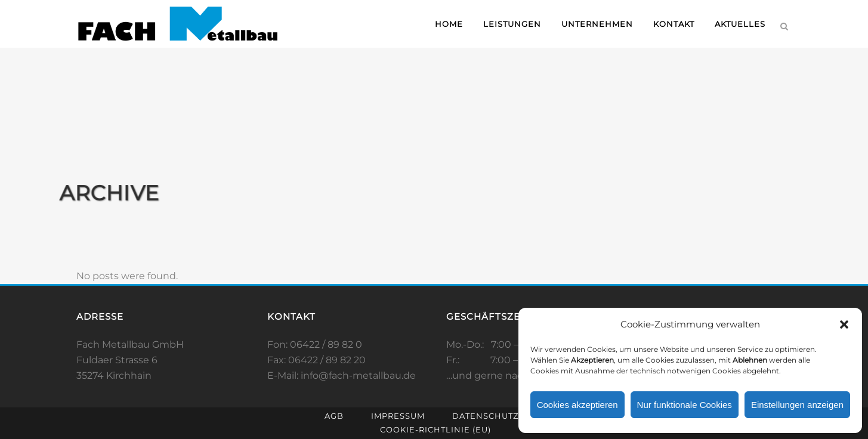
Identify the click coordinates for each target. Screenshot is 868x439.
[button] (844, 324)
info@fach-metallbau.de (358, 375)
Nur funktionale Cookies (685, 405)
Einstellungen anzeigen (797, 405)
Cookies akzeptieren (577, 405)
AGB (334, 416)
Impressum (398, 416)
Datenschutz (485, 416)
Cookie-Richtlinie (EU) (435, 429)
